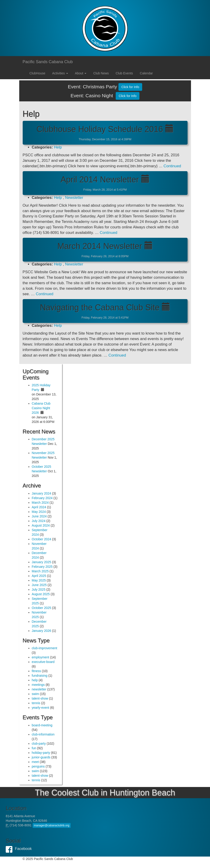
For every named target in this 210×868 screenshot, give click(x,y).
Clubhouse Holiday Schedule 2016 (100, 129)
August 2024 (41, 525)
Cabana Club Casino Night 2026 (41, 408)
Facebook (10, 849)
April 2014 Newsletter (100, 180)
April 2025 (39, 576)
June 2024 (39, 516)
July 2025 (39, 589)
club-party (39, 744)
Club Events (124, 73)
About (81, 73)
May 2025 (39, 580)
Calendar (146, 73)
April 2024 (39, 507)
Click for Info (130, 87)
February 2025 (42, 567)
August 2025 (41, 594)
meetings (38, 685)
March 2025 (40, 571)
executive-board (43, 662)
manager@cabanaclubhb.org (52, 825)
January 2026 (42, 631)
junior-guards (41, 757)
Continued (172, 166)
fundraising (40, 676)
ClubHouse (37, 73)
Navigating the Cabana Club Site (100, 307)
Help (58, 147)
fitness (36, 671)
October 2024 (42, 539)
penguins (38, 766)
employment (41, 657)
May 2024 (39, 512)
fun (34, 748)
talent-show (40, 698)
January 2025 (42, 562)
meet (35, 762)
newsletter (39, 689)
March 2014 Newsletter (100, 246)
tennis (36, 703)
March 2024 (40, 503)
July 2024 (39, 521)
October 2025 (42, 608)
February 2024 (42, 498)
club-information (43, 734)
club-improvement (45, 648)
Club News (101, 73)
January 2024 (42, 493)
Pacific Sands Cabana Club (48, 62)
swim (35, 694)
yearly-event (41, 708)
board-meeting (42, 725)
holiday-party (41, 753)
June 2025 (39, 585)
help (35, 680)
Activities (60, 73)
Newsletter (74, 198)
